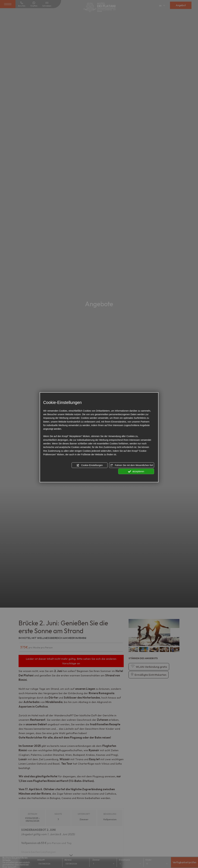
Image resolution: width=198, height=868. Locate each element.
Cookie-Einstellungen (89, 465)
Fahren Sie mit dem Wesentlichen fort (132, 465)
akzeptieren (136, 472)
